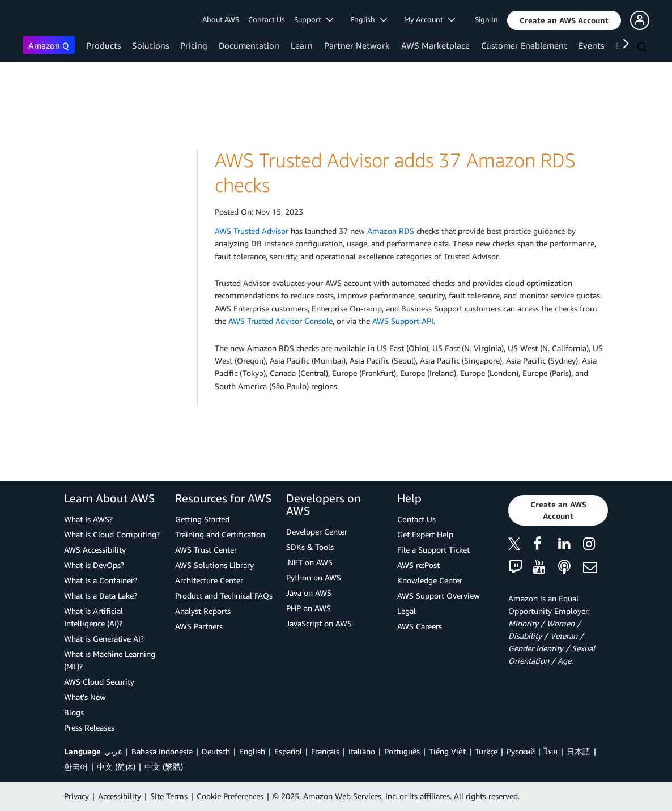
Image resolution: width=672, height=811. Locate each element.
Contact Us (267, 19)
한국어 (76, 767)
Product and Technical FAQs (224, 596)
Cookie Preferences (230, 796)
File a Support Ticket (433, 550)
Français (325, 751)
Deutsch (216, 751)
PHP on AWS (309, 608)
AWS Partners (199, 626)
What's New (85, 697)
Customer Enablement (524, 45)
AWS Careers (420, 626)
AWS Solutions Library (214, 565)
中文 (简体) (116, 767)
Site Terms (169, 796)
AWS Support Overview (439, 596)
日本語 (579, 751)
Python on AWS (314, 577)
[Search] (643, 48)
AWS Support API (403, 321)
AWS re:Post (418, 565)
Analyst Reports (203, 611)
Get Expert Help (425, 534)
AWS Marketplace (435, 45)
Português (402, 751)
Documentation (249, 45)
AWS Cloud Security (99, 682)
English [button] (369, 19)
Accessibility (120, 796)
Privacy (76, 796)
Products (103, 45)
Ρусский (521, 751)
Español (288, 751)
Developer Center (317, 532)
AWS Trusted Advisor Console (280, 321)
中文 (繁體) (164, 767)
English (252, 751)
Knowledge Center (430, 580)
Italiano (362, 751)
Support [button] (314, 19)
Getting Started (202, 519)
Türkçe (486, 751)
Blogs (74, 712)
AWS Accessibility (95, 550)
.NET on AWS (309, 562)
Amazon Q (49, 45)
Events (591, 45)
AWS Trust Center (206, 550)
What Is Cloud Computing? (112, 534)
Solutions (150, 45)
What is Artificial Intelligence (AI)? (93, 617)
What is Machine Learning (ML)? (110, 660)
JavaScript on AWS (319, 623)
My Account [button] (429, 19)
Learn (302, 45)
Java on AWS (309, 593)
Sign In (486, 19)
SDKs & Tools (310, 547)
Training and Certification (220, 534)
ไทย (551, 751)
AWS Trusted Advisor (252, 231)
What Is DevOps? (94, 565)
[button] (564, 20)
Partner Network (357, 45)
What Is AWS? (88, 519)
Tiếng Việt (447, 751)
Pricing (194, 45)
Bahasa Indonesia (162, 751)
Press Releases (89, 727)
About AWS (221, 19)
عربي (113, 751)
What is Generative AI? (104, 639)
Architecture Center (209, 580)
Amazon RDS (391, 231)
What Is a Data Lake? (101, 596)
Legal (407, 611)
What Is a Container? (101, 580)
